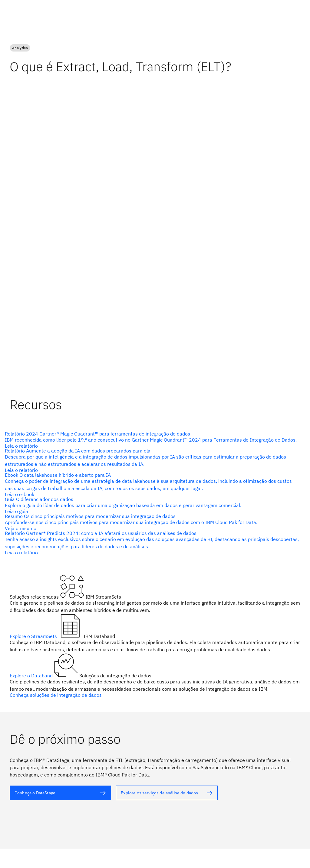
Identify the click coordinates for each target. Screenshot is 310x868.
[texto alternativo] (153, 440)
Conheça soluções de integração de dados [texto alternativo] (56, 695)
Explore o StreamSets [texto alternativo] (34, 636)
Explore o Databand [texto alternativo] (32, 676)
